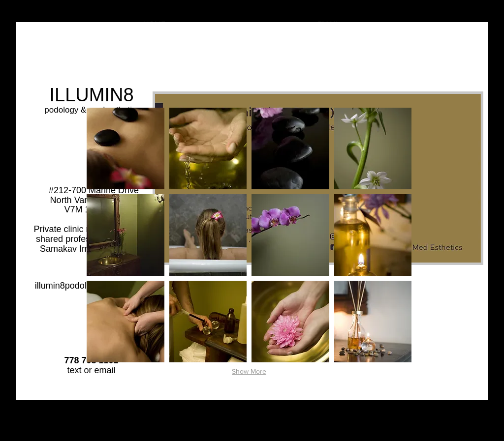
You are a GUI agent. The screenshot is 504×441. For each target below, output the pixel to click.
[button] (126, 148)
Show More (249, 371)
